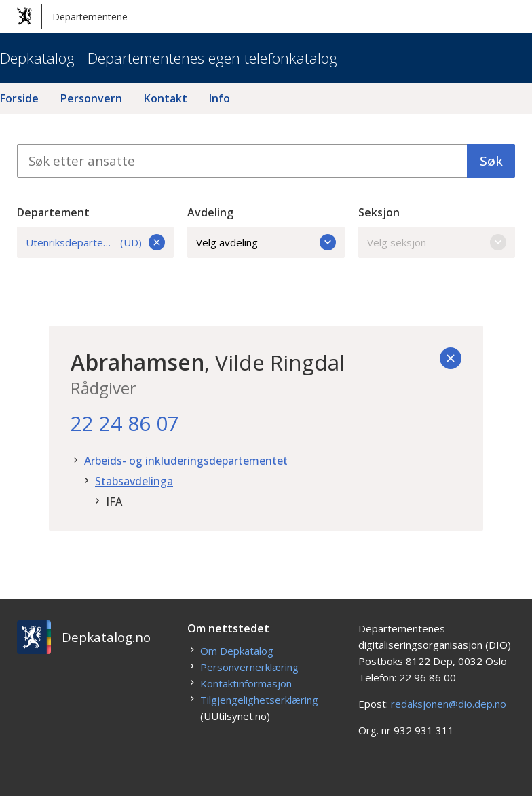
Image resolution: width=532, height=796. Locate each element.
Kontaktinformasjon (246, 683)
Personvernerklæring (249, 667)
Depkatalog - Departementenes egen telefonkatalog (169, 58)
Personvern (91, 98)
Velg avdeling (266, 242)
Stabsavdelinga (134, 481)
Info (220, 98)
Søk (491, 161)
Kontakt (166, 98)
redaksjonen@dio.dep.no (449, 704)
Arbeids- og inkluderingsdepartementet (186, 461)
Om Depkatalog (237, 651)
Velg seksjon (437, 242)
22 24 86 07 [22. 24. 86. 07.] (125, 423)
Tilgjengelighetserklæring (259, 700)
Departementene (72, 16)
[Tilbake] (451, 358)
